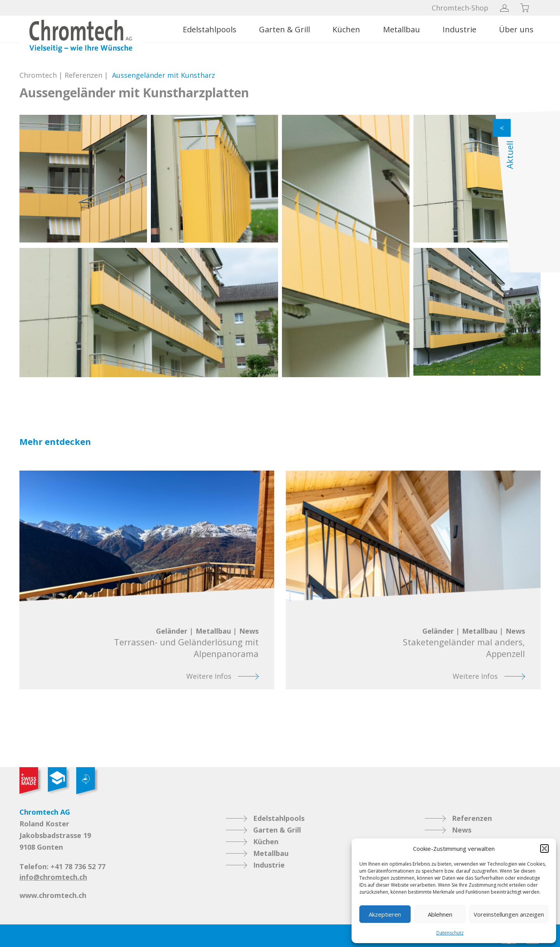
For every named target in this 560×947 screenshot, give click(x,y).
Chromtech (38, 75)
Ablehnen (440, 914)
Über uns (516, 29)
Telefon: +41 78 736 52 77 (62, 866)
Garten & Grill (284, 29)
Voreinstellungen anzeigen (509, 914)
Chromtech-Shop (460, 8)
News (462, 830)
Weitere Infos (209, 676)
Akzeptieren (385, 914)
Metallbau (402, 29)
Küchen (346, 29)
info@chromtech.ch (53, 877)
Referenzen (83, 75)
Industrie (459, 29)
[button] (544, 849)
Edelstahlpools (210, 29)
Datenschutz (450, 933)
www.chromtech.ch (53, 895)
